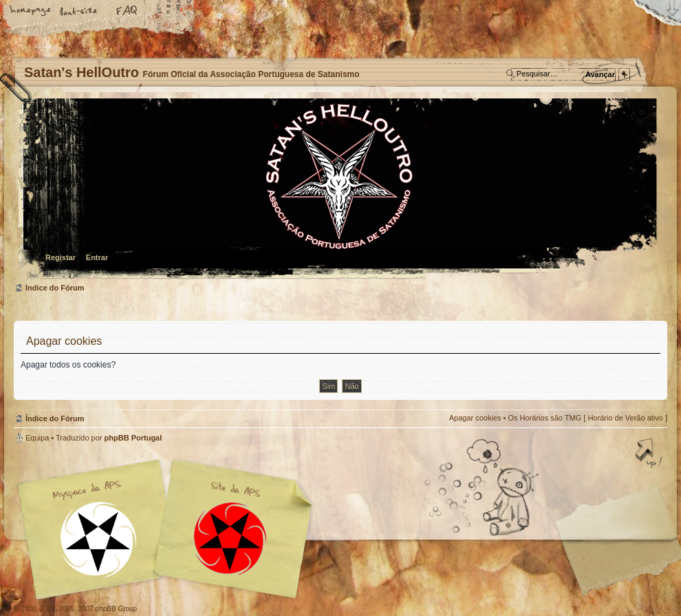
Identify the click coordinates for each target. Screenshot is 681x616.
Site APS (230, 539)
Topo (650, 454)
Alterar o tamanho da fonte (79, 12)
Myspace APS (169, 529)
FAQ (127, 12)
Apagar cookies (475, 418)
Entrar (97, 257)
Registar (61, 257)
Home (31, 12)
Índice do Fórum (339, 190)
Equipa (37, 438)
